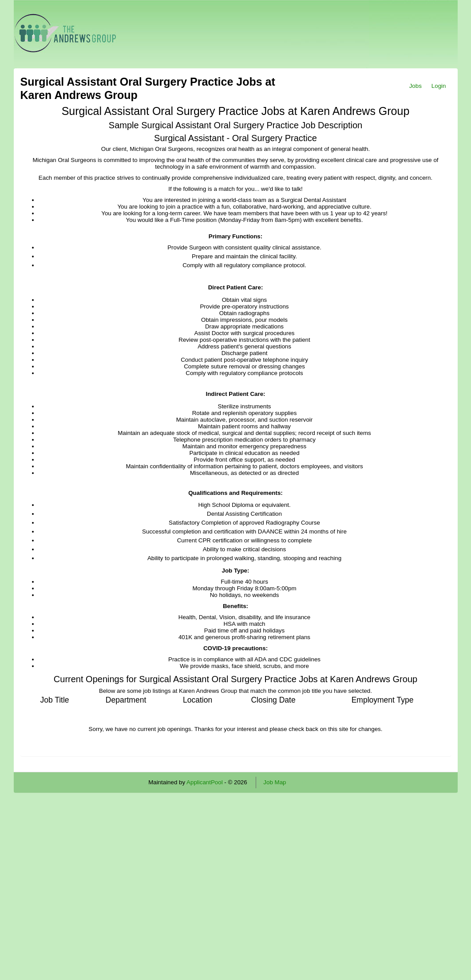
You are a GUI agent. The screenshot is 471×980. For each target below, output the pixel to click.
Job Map (275, 782)
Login (439, 86)
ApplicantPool (205, 782)
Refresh (312, 782)
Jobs (416, 86)
